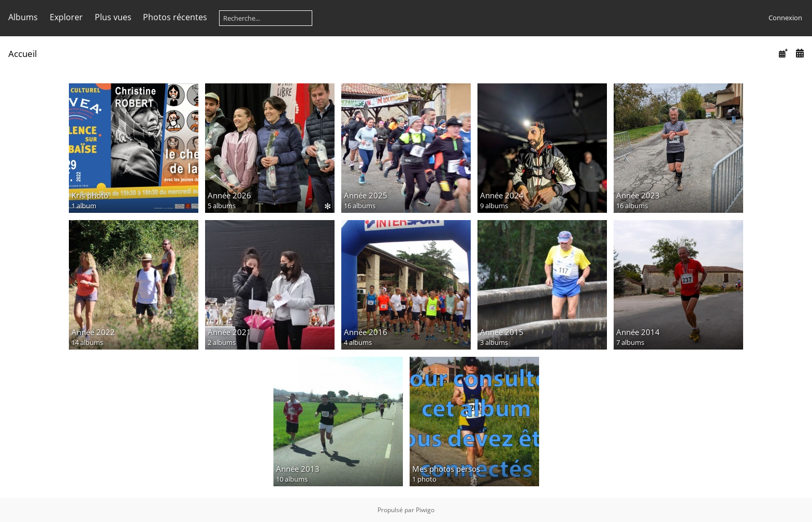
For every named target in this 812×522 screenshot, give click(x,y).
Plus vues (113, 17)
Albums (23, 17)
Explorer (66, 17)
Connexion (785, 18)
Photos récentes (175, 17)
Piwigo (425, 510)
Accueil (23, 54)
